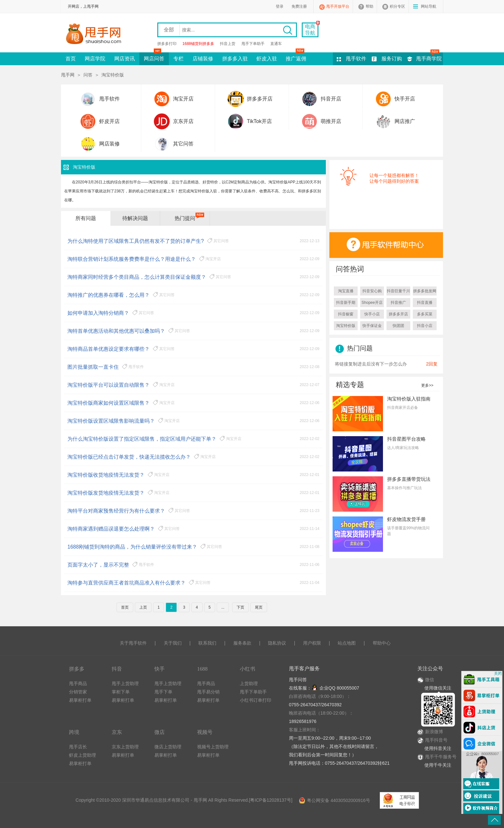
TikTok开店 (259, 121)
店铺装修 (203, 59)
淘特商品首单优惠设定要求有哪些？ (109, 349)
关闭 (498, 674)
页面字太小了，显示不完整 (98, 565)
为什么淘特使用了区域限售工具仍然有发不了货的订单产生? (136, 241)
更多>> (427, 385)
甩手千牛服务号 (441, 757)
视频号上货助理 (213, 747)
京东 (117, 732)
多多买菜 (425, 314)
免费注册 (299, 6)
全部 (169, 30)
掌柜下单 (121, 692)
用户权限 (312, 643)
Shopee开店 (372, 303)
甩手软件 (356, 59)
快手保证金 (372, 326)
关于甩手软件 (133, 643)
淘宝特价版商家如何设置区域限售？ (109, 403)
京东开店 (183, 121)
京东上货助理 (125, 747)
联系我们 (207, 643)
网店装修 (109, 144)
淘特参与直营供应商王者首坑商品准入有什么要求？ (126, 583)
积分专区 (397, 6)
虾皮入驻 (267, 59)
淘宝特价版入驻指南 (409, 399)
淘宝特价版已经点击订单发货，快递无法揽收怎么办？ (129, 457)
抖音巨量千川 (398, 291)
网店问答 (154, 57)
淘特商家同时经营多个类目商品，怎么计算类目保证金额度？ (137, 277)
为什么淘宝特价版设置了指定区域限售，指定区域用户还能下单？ (142, 439)
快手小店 (372, 314)
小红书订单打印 (256, 700)
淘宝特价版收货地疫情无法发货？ (106, 475)
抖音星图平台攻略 (406, 439)
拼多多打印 (167, 44)
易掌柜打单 (80, 700)
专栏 (178, 59)
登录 (280, 6)
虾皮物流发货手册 (406, 519)
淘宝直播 (346, 291)
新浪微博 (430, 732)
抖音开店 (331, 99)
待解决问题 (135, 218)
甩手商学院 (429, 59)
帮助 (369, 6)
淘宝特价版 (346, 326)
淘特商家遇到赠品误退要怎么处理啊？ (111, 529)
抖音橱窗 (346, 314)
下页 (240, 607)
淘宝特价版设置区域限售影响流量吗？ (111, 421)
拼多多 (77, 669)
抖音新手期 (346, 303)
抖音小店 (425, 326)
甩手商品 (78, 683)
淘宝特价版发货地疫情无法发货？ (106, 493)
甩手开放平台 (338, 6)
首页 (71, 59)
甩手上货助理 (125, 683)
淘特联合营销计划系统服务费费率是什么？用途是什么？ (132, 259)
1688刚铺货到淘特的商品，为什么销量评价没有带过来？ (132, 547)
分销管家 (78, 692)
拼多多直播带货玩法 (409, 479)
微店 (160, 732)
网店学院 (95, 59)
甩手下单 (163, 692)
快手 (160, 669)
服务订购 (392, 59)
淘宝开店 (183, 99)
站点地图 (347, 643)
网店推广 (405, 121)
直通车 (276, 44)
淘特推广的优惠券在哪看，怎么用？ (109, 295)
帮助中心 (382, 643)
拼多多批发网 (425, 291)
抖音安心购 (372, 291)
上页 (143, 607)
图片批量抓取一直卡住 (93, 367)
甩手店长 (78, 747)
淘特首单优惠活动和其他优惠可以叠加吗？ (116, 331)
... (223, 607)
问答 (88, 75)
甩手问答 (298, 680)
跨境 (74, 732)
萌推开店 (331, 121)
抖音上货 (228, 44)
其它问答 (183, 144)
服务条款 (242, 643)
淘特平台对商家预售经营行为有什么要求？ (116, 511)
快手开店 (405, 99)
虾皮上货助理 (83, 755)
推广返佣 (296, 57)
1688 (202, 669)
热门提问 (185, 218)
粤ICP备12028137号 (271, 800)
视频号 (205, 732)
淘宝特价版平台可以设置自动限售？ (109, 385)
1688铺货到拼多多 (198, 44)
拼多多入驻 (235, 59)
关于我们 (173, 643)
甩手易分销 (208, 692)
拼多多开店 (260, 99)
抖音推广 (398, 303)
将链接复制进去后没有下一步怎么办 (371, 364)
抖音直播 (425, 303)
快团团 (398, 326)
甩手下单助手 (253, 44)
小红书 (248, 669)
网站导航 (429, 6)
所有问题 (86, 218)
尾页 (259, 607)
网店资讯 (125, 59)
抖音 (117, 669)
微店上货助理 (168, 747)
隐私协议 (277, 643)
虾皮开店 (109, 121)
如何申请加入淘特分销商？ (98, 313)
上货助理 (249, 683)
